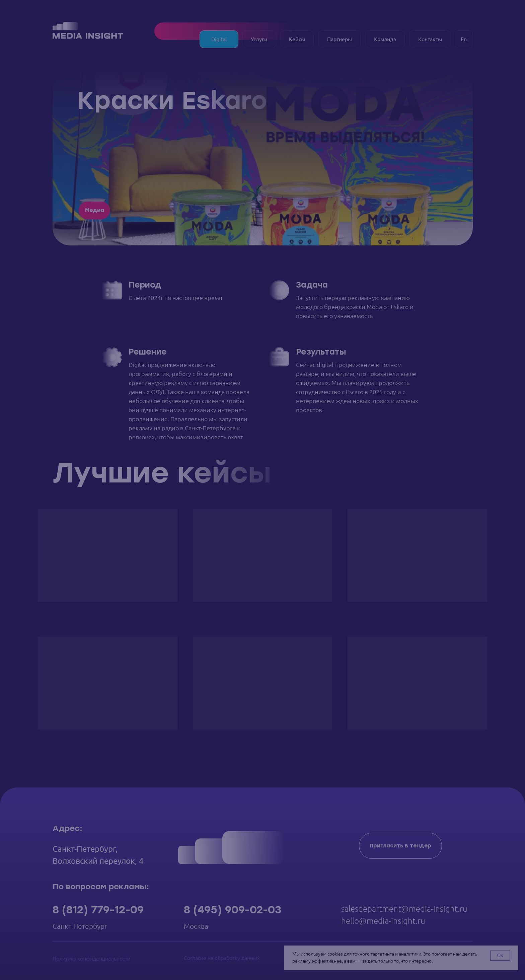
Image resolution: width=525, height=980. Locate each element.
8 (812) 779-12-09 (98, 910)
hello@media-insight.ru (383, 921)
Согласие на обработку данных (222, 958)
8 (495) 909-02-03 (233, 910)
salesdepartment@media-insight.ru (404, 909)
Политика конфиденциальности (91, 959)
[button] (400, 846)
